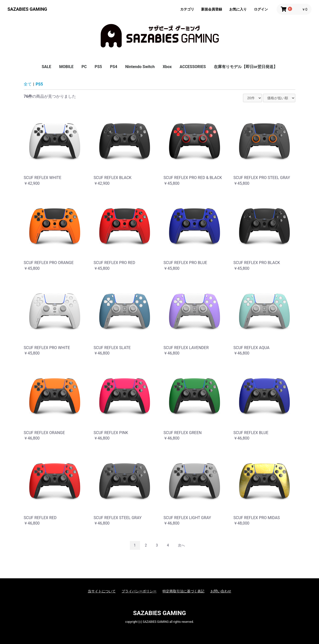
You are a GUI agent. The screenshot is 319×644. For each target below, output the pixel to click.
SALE (46, 67)
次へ (181, 545)
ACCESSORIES (193, 67)
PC (84, 67)
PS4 (114, 67)
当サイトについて (102, 591)
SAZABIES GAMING (27, 9)
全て (28, 84)
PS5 (98, 67)
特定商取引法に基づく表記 (183, 591)
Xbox (167, 67)
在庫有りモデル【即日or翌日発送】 (246, 67)
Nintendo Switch (140, 67)
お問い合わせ (221, 591)
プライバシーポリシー (139, 591)
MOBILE (66, 67)
